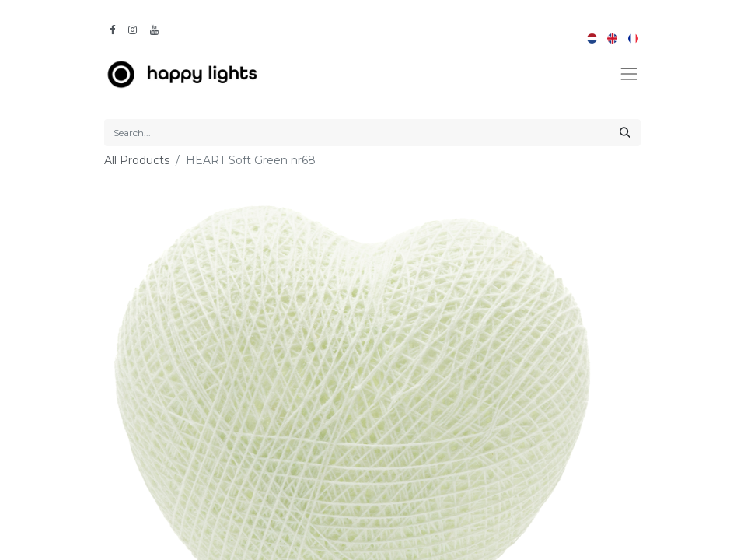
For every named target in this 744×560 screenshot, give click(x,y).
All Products (137, 160)
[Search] (625, 133)
